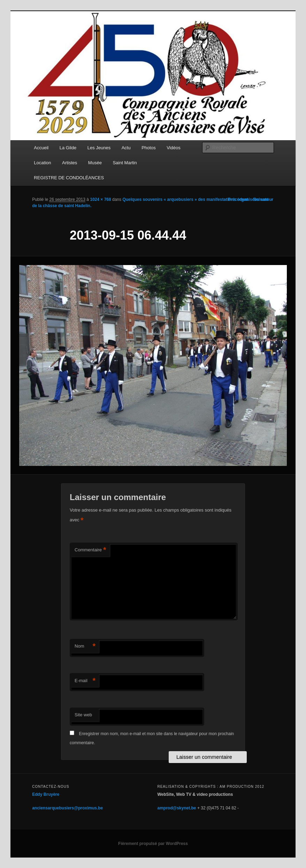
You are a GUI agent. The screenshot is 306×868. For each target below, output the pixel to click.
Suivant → (264, 199)
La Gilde (68, 148)
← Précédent (235, 199)
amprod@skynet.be (177, 808)
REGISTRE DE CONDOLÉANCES (69, 178)
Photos (148, 148)
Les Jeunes (99, 148)
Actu (126, 148)
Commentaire (90, 550)
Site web (83, 715)
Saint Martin (125, 163)
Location (42, 163)
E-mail (85, 681)
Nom (85, 646)
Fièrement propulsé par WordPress (153, 844)
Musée (95, 163)
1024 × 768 (100, 199)
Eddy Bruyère (46, 794)
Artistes (70, 163)
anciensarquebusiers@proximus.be (67, 808)
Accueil (41, 148)
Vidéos (174, 148)
